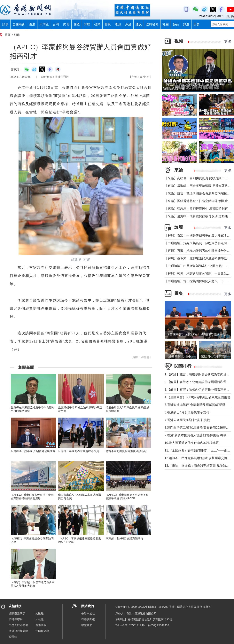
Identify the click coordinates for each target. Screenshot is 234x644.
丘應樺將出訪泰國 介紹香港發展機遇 (33, 451)
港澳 (32, 24)
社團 (166, 24)
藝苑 (176, 24)
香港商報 (41, 625)
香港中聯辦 (16, 619)
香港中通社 (88, 613)
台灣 (56, 24)
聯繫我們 (87, 625)
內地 (66, 24)
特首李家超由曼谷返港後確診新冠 (126, 451)
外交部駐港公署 (19, 625)
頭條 (5, 24)
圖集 (108, 24)
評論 (128, 24)
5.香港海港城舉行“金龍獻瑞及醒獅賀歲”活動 (195, 405)
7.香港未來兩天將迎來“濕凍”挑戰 (187, 420)
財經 (87, 24)
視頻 (97, 24)
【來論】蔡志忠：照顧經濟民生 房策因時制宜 (196, 209)
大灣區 (44, 24)
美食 (197, 24)
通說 (139, 24)
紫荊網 (13, 637)
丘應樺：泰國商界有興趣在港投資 (79, 451)
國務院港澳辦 (17, 613)
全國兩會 (19, 24)
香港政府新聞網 (19, 631)
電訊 (118, 24)
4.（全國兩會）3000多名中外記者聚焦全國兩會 (197, 397)
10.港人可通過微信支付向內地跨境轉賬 (192, 443)
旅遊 (186, 24)
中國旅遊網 (42, 631)
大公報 (40, 619)
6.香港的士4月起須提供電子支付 (187, 412)
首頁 (7, 35)
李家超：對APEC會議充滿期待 (124, 538)
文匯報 (40, 613)
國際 (77, 24)
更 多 (228, 42)
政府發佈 (152, 24)
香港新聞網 (88, 619)
